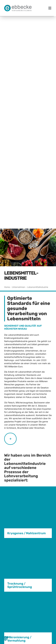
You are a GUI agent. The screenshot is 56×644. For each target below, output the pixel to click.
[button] (50, 8)
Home (7, 269)
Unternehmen (19, 269)
